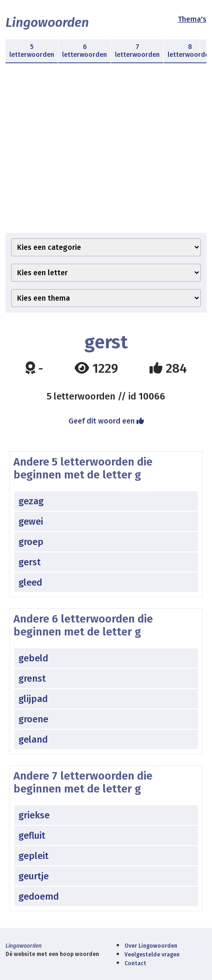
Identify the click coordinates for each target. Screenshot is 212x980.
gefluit (32, 835)
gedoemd (39, 896)
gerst (30, 562)
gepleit (34, 856)
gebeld (33, 658)
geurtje (34, 876)
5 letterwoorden (32, 51)
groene (33, 719)
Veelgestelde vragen (152, 955)
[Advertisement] (106, 154)
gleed (30, 582)
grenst (32, 678)
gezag (31, 501)
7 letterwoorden (137, 51)
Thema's (192, 19)
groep (31, 542)
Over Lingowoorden (151, 946)
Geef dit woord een (106, 421)
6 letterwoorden (84, 51)
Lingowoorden (47, 22)
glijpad (33, 699)
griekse (34, 815)
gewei (31, 521)
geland (33, 739)
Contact (135, 963)
